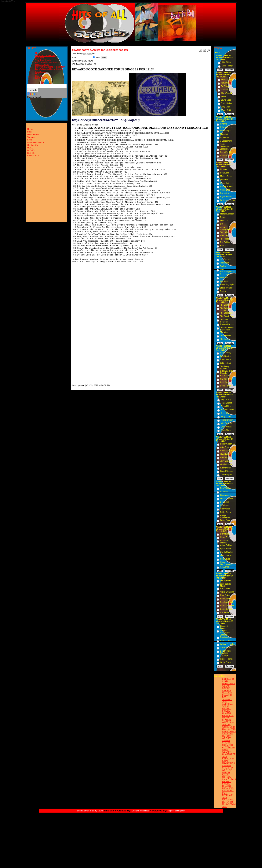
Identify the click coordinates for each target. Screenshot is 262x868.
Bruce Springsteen (225, 229)
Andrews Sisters (227, 410)
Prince (223, 217)
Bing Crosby (226, 399)
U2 (221, 224)
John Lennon (225, 274)
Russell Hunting (227, 659)
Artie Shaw (225, 447)
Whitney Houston (227, 200)
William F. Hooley (227, 644)
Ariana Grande (227, 79)
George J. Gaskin (224, 627)
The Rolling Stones (225, 309)
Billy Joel (224, 235)
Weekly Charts (42, 65)
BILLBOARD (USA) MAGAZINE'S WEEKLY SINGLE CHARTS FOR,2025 (229, 686)
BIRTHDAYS (41, 78)
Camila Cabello (227, 90)
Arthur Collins (226, 545)
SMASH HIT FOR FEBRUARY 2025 (228, 794)
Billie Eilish (226, 62)
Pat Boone (225, 376)
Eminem (224, 156)
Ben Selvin (225, 502)
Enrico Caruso (226, 609)
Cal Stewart (225, 612)
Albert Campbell (227, 606)
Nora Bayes (225, 559)
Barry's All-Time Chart (45, 55)
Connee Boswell (227, 451)
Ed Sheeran (226, 86)
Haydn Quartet (226, 552)
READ (38, 74)
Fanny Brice (225, 520)
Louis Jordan (226, 427)
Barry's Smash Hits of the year (49, 69)
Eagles (223, 266)
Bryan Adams (226, 197)
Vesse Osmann (227, 662)
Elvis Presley (226, 353)
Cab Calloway (226, 454)
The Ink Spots (226, 475)
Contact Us (40, 71)
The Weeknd (226, 93)
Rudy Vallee (225, 509)
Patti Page (224, 382)
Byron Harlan (226, 549)
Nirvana (224, 169)
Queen (223, 291)
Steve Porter (225, 648)
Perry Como (226, 417)
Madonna (224, 221)
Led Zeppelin (225, 259)
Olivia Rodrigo (227, 66)
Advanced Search (36, 142)
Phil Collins (225, 242)
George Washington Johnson (225, 633)
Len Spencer (226, 581)
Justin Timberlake (225, 145)
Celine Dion (225, 190)
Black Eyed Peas (227, 152)
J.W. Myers (225, 656)
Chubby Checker (227, 324)
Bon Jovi (224, 246)
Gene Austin (225, 495)
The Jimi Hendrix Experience (227, 329)
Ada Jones (225, 567)
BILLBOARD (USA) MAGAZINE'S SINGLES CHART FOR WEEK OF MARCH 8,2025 (229, 767)
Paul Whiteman (227, 488)
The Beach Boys (227, 316)
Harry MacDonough (226, 563)
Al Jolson (224, 492)
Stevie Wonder (226, 288)
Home (38, 53)
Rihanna (224, 124)
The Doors (225, 339)
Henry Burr (225, 537)
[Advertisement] (83, 327)
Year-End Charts (43, 60)
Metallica (224, 180)
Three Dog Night (227, 284)
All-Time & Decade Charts (47, 62)
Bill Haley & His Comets (227, 372)
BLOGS (39, 76)
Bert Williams (226, 599)
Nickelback (225, 138)
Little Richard (226, 363)
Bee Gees (224, 281)
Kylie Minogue (226, 127)
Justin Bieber (227, 103)
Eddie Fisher (225, 386)
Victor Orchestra (227, 592)
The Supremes (226, 313)
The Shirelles (226, 336)
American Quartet (224, 542)
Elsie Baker (225, 595)
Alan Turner (225, 589)
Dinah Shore (226, 430)
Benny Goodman (227, 444)
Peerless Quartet (227, 602)
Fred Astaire (225, 458)
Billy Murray (225, 534)
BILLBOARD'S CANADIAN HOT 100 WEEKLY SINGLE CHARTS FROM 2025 (229, 738)
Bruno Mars (226, 100)
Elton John (224, 278)
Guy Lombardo (227, 464)
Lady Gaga (226, 107)
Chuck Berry (225, 360)
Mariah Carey (226, 176)
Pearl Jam (225, 173)
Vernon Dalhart (226, 499)
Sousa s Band (226, 641)
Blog (29, 132)
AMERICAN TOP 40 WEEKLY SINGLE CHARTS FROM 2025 (228, 710)
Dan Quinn (225, 637)
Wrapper (31, 137)
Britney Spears (227, 186)
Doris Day (225, 413)
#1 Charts (40, 58)
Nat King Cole (226, 379)
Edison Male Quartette (225, 652)
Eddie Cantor (226, 512)
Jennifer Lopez (226, 149)
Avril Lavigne (226, 131)
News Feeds (33, 134)
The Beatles (225, 305)
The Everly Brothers (225, 367)
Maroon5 (224, 134)
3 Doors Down (226, 141)
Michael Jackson (227, 214)
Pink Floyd (224, 263)
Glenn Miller (226, 406)
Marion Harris (226, 555)
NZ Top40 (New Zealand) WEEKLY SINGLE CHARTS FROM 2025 (229, 783)
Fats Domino (226, 356)
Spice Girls (225, 183)
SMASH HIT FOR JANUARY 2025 (228, 698)
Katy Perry (226, 83)
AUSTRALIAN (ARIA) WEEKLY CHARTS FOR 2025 (229, 752)
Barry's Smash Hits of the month (50, 67)
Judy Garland (226, 461)
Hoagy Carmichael (225, 517)
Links (30, 140)
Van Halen (224, 232)
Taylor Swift (226, 110)
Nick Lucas (225, 505)
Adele (224, 97)
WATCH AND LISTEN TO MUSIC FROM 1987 (229, 803)
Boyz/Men (224, 193)
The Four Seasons (224, 321)
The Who (224, 332)
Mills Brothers (226, 423)
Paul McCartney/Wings (227, 271)
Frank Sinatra (226, 403)
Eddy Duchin (226, 468)
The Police (225, 239)
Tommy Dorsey (227, 420)
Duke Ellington (226, 471)
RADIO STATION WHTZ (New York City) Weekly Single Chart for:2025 (229, 723)
